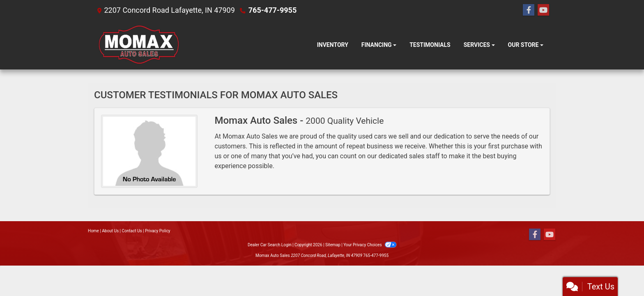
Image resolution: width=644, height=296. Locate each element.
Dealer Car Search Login (270, 245)
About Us (110, 231)
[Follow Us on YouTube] (543, 10)
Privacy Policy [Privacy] (158, 231)
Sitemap (333, 245)
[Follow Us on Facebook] (529, 10)
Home (93, 231)
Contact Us (132, 231)
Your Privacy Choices (370, 245)
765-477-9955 (273, 10)
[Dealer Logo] (138, 45)
